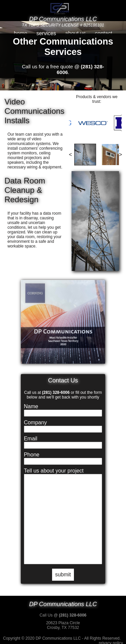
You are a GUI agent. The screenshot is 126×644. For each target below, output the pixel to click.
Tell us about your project (54, 471)
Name (31, 406)
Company (35, 422)
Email (31, 439)
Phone (32, 455)
